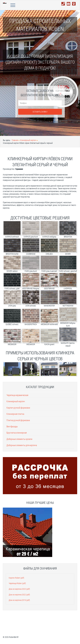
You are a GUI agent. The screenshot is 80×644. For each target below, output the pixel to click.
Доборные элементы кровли (19, 439)
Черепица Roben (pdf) (17, 583)
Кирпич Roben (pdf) (16, 578)
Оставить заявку (40, 112)
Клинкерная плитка (15, 414)
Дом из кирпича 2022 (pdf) (19, 595)
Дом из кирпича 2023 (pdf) (19, 589)
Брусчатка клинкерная (17, 433)
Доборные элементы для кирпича (22, 445)
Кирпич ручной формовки (18, 408)
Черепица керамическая (17, 395)
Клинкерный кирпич (16, 401)
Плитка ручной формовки (18, 420)
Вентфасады (12, 426)
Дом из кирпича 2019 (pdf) (19, 600)
